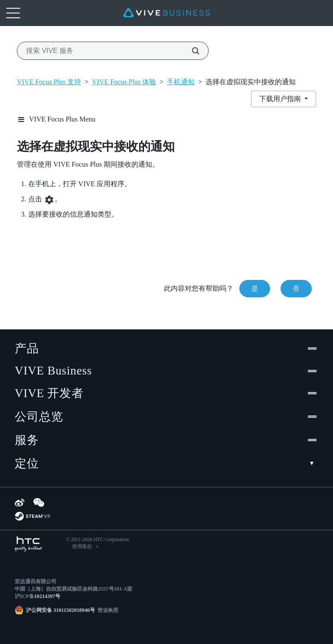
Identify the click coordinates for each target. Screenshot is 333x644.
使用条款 (82, 546)
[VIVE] (166, 13)
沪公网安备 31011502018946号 (60, 610)
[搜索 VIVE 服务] (191, 51)
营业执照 (107, 610)
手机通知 (181, 82)
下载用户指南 (281, 99)
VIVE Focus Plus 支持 (49, 82)
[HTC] (28, 544)
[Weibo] (20, 503)
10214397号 (47, 596)
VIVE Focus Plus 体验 (124, 82)
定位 (166, 463)
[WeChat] (39, 503)
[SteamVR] (32, 516)
